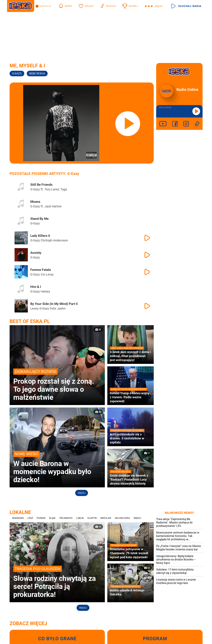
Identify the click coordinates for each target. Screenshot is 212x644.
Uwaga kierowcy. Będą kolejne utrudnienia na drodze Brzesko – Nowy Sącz (176, 559)
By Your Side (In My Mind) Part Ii (54, 304)
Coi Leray (47, 274)
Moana (35, 202)
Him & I (36, 287)
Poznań (41, 518)
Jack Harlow (53, 206)
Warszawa (18, 518)
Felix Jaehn (58, 308)
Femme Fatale (41, 270)
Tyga (64, 189)
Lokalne (20, 512)
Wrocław (106, 518)
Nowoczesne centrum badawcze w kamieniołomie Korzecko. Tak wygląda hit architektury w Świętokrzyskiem (178, 536)
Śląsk (52, 518)
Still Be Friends (41, 185)
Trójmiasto (66, 518)
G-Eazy (17, 73)
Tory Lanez (52, 189)
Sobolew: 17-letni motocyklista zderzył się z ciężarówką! (175, 571)
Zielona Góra (122, 518)
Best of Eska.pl (30, 321)
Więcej (82, 493)
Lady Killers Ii (40, 236)
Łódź (30, 518)
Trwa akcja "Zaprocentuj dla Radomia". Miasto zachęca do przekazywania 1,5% (174, 522)
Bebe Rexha (37, 73)
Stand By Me (39, 219)
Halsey (45, 291)
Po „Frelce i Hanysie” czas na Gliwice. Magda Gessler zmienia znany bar (179, 548)
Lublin (80, 518)
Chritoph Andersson (54, 240)
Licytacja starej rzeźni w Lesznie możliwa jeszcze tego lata (176, 581)
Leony (34, 308)
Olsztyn (92, 518)
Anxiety (36, 253)
